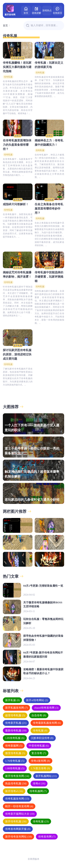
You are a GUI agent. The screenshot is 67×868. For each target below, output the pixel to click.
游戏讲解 (36, 10)
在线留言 (58, 10)
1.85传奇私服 (15, 738)
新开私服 (49, 58)
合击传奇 (39, 715)
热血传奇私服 (16, 783)
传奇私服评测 (18, 58)
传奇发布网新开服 (18, 829)
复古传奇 (39, 753)
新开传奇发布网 (17, 776)
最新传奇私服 (16, 731)
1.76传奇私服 (15, 761)
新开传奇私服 (16, 821)
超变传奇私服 (15, 715)
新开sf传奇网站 (37, 700)
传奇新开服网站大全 (20, 814)
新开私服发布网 (16, 708)
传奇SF (18, 136)
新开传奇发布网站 (18, 837)
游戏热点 (47, 10)
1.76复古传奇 (41, 768)
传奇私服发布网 (17, 799)
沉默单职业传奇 (42, 738)
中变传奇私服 (39, 746)
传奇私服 (8, 77)
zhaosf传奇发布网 (46, 708)
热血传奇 (49, 268)
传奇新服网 (14, 746)
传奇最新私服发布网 (47, 723)
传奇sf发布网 (40, 761)
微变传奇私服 (15, 753)
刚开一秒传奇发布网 (19, 806)
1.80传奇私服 (15, 768)
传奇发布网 (47, 837)
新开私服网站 (46, 776)
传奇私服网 (38, 791)
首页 (26, 10)
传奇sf (39, 783)
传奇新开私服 (16, 723)
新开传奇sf (14, 791)
